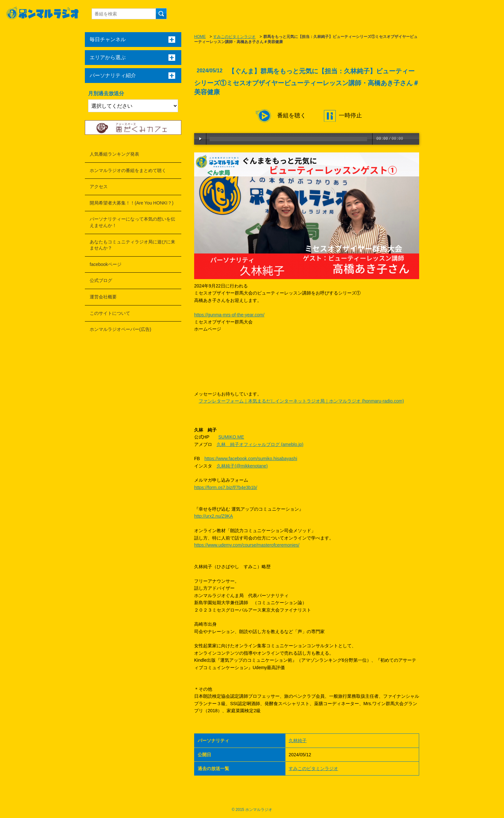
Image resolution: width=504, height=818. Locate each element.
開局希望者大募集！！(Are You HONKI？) (132, 203)
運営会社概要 (103, 297)
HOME (200, 37)
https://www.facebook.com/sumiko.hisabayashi (251, 459)
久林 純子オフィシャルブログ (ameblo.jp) (260, 444)
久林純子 (298, 741)
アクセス (99, 186)
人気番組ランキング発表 (114, 154)
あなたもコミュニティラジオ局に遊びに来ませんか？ (132, 245)
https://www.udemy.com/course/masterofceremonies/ (247, 545)
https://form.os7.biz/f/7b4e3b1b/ (226, 487)
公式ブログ (101, 280)
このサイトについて (110, 313)
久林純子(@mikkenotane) (242, 466)
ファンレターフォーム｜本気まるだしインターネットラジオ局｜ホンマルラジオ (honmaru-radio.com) (301, 401)
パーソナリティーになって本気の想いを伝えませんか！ (132, 222)
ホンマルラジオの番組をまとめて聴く (128, 170)
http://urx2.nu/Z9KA (214, 516)
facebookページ (106, 264)
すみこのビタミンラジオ (234, 37)
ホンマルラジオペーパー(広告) (120, 329)
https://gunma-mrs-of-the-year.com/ (229, 315)
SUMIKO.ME (231, 437)
